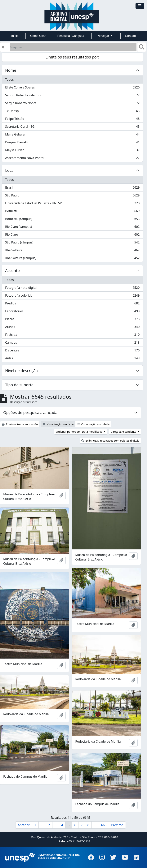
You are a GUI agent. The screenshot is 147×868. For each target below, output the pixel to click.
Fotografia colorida (72, 296)
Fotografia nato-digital (72, 288)
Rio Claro (72, 235)
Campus (72, 343)
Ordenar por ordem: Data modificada (80, 432)
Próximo (117, 825)
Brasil (72, 188)
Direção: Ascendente (124, 432)
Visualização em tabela (93, 424)
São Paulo (72, 196)
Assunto (12, 271)
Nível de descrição (21, 371)
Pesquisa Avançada (71, 36)
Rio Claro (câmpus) (72, 228)
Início (15, 36)
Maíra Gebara (72, 135)
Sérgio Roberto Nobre (72, 104)
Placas (72, 320)
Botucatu (72, 212)
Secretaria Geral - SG (72, 127)
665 (104, 825)
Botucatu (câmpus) (72, 220)
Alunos (72, 328)
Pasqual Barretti (72, 143)
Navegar (104, 36)
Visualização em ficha (58, 424)
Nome (11, 70)
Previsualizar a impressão (20, 424)
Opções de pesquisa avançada (30, 413)
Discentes (72, 351)
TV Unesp (72, 112)
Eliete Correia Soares (72, 88)
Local (10, 170)
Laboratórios (72, 312)
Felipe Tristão (72, 120)
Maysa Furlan (72, 151)
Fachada (72, 335)
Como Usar (38, 36)
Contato (130, 36)
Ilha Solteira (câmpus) (72, 259)
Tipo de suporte (19, 385)
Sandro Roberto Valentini (72, 96)
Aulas (72, 359)
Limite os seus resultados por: (72, 57)
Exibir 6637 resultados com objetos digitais (110, 441)
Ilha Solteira (72, 251)
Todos (9, 79)
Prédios (72, 304)
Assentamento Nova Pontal (72, 159)
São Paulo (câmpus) (72, 243)
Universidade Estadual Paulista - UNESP (72, 204)
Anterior (24, 825)
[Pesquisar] (73, 47)
